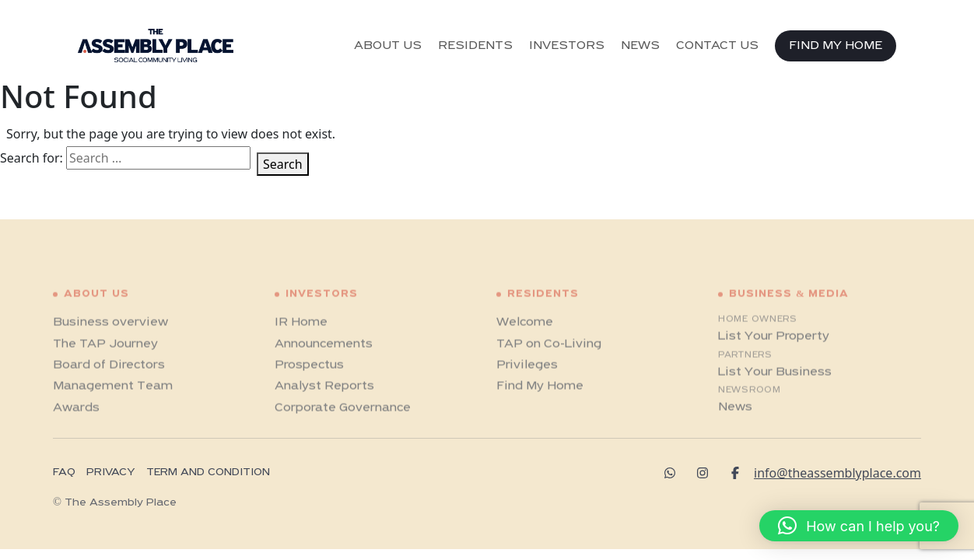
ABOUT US (388, 46)
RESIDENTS (475, 46)
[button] (859, 526)
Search (283, 164)
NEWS (640, 46)
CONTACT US (717, 46)
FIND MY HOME (836, 46)
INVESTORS (567, 46)
